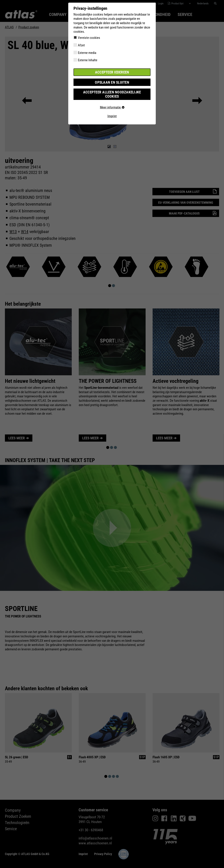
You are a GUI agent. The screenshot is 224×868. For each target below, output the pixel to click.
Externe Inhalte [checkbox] (88, 60)
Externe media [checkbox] (87, 53)
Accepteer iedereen (112, 72)
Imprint (112, 111)
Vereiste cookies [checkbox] (89, 38)
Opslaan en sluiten (112, 82)
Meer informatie (112, 102)
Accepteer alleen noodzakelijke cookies (112, 91)
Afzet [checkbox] (81, 45)
